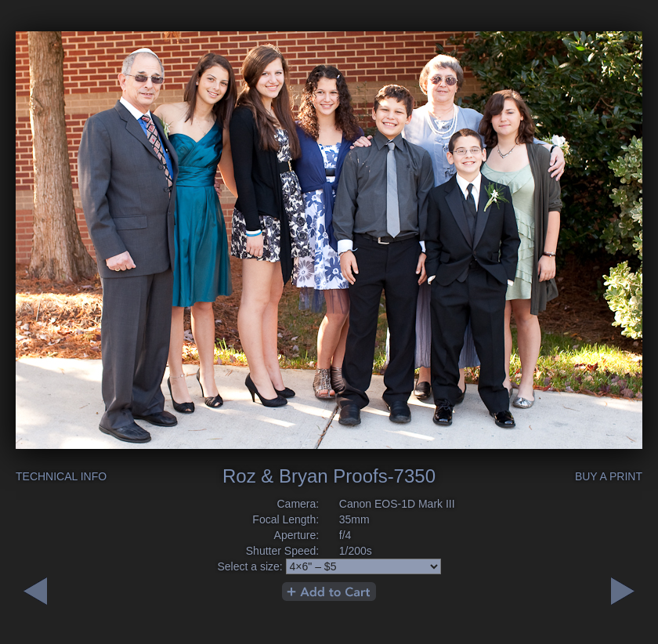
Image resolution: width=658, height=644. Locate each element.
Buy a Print (609, 476)
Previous (623, 591)
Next (35, 591)
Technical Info (61, 476)
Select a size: (249, 566)
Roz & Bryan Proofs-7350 (329, 476)
